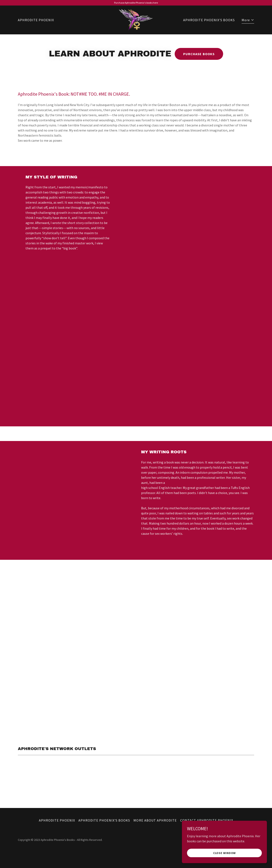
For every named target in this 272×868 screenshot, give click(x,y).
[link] (136, 20)
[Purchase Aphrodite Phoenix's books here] (136, 3)
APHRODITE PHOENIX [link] (36, 20)
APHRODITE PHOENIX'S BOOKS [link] (209, 20)
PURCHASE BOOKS (199, 54)
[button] (248, 20)
